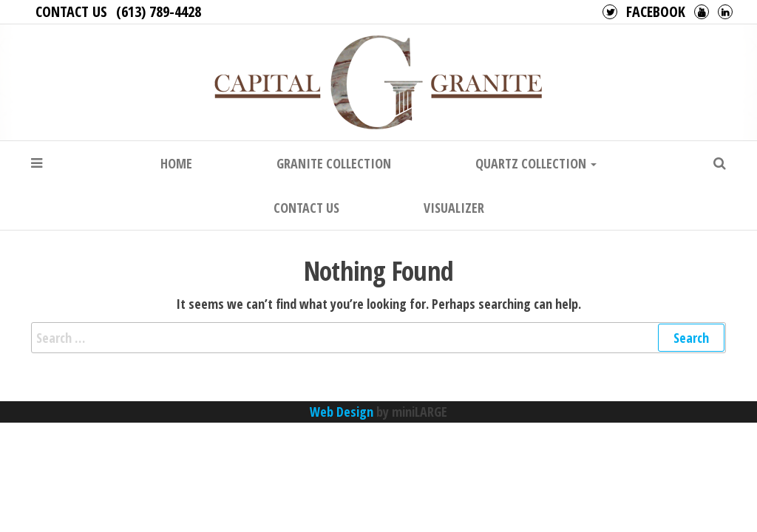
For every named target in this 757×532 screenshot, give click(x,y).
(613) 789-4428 (159, 11)
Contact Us (71, 11)
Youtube (702, 12)
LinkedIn (725, 12)
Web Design (342, 412)
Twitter (610, 12)
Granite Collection (334, 163)
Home (176, 163)
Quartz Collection (536, 163)
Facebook (656, 11)
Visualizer (454, 208)
